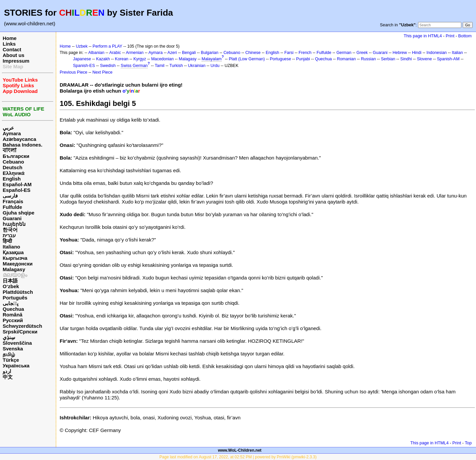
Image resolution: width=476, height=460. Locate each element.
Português (15, 298)
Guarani (12, 218)
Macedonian (162, 59)
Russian (368, 59)
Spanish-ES (84, 66)
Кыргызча (15, 258)
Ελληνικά (13, 173)
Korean (122, 59)
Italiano (11, 247)
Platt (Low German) (247, 59)
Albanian (96, 53)
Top (468, 443)
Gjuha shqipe (18, 213)
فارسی (10, 196)
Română (12, 315)
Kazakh (103, 59)
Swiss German (134, 66)
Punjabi (303, 59)
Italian (457, 53)
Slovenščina (17, 343)
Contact (12, 49)
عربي (8, 128)
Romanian (346, 59)
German (344, 53)
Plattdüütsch (18, 292)
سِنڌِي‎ (9, 337)
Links (9, 44)
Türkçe (11, 360)
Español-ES (16, 190)
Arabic (115, 53)
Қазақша (13, 252)
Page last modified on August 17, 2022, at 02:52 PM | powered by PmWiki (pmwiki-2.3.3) (238, 457)
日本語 (10, 281)
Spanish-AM (448, 59)
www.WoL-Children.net (240, 450)
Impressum (16, 61)
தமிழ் (9, 354)
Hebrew (400, 53)
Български (16, 156)
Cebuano (13, 162)
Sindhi (406, 59)
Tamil (159, 66)
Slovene (424, 59)
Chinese (253, 53)
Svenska (13, 349)
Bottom (465, 36)
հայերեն (14, 224)
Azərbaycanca (19, 139)
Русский (13, 320)
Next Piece (102, 72)
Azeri (172, 53)
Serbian (388, 59)
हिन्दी (7, 241)
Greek (362, 53)
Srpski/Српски (20, 332)
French (305, 53)
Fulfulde (12, 207)
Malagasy (14, 269)
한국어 (10, 230)
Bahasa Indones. (22, 145)
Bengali (189, 53)
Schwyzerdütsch (22, 326)
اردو (7, 371)
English (12, 179)
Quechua (13, 309)
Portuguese (281, 59)
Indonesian (436, 53)
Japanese (82, 59)
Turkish (176, 66)
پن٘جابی (10, 303)
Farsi (289, 53)
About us (13, 55)
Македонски (18, 264)
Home (10, 38)
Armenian (134, 53)
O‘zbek (11, 286)
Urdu (215, 66)
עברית (9, 235)
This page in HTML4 (423, 36)
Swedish (108, 66)
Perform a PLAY (107, 46)
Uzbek (81, 46)
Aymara (12, 133)
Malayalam (212, 59)
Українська (16, 366)
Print (450, 36)
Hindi (417, 53)
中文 (8, 377)
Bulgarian (210, 53)
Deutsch (12, 167)
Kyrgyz (140, 59)
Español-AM (17, 184)
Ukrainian (197, 66)
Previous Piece (73, 72)
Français (13, 201)
